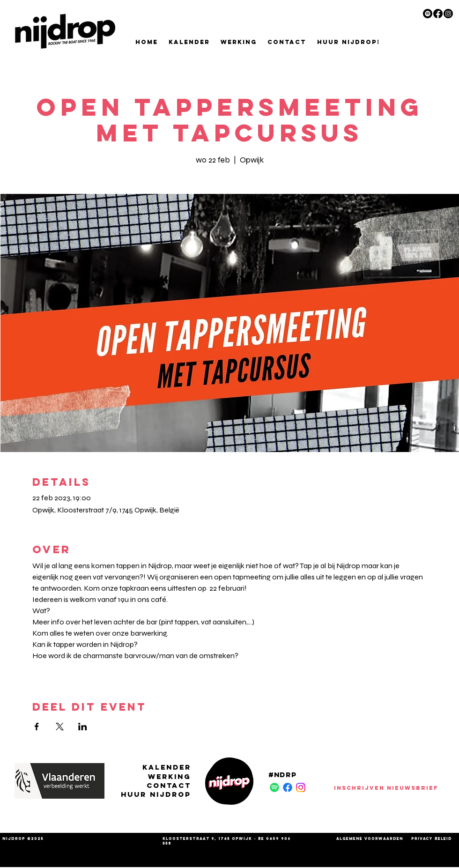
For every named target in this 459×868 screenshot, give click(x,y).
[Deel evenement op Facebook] (37, 727)
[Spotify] (428, 14)
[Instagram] (448, 14)
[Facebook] (438, 14)
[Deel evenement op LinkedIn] (83, 727)
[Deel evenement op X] (60, 727)
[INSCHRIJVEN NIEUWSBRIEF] (386, 787)
